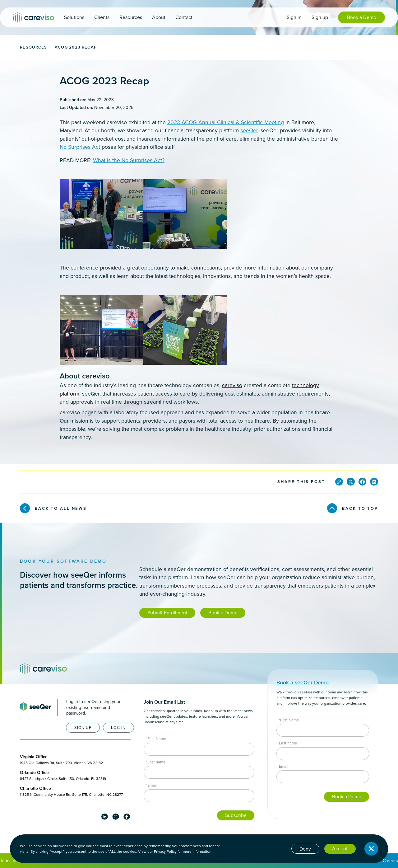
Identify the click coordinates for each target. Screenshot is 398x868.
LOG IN (118, 727)
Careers (390, 861)
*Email (151, 785)
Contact (184, 17)
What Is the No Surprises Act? (129, 160)
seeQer (249, 130)
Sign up (320, 17)
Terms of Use (13, 861)
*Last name (156, 762)
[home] (34, 17)
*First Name (156, 739)
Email (284, 766)
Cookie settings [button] (269, 848)
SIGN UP (83, 727)
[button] (74, 17)
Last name (288, 743)
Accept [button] (340, 849)
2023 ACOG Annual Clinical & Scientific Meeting (226, 122)
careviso (232, 385)
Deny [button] (305, 849)
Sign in (294, 17)
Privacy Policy (165, 852)
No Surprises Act (81, 147)
